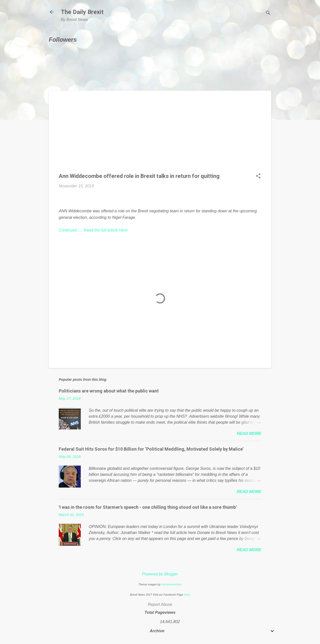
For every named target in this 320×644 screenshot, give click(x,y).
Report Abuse (160, 604)
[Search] (268, 14)
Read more (249, 434)
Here (187, 595)
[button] (258, 176)
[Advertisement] (160, 135)
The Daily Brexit (82, 12)
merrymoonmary (171, 584)
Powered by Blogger (160, 574)
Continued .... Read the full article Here (93, 230)
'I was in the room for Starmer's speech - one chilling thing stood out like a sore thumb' (148, 507)
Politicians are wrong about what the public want (109, 391)
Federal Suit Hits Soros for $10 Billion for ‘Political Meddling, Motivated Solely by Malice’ (151, 449)
